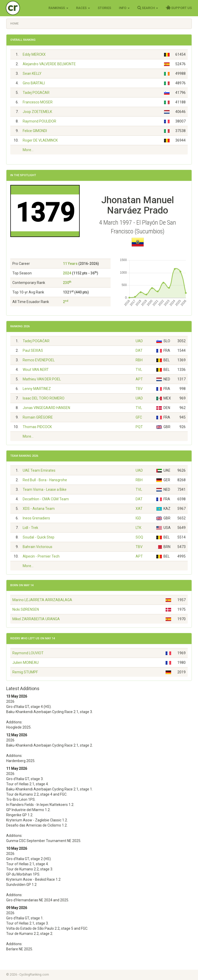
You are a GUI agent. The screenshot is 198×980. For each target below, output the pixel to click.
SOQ (139, 537)
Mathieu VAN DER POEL (42, 379)
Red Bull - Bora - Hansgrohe (45, 480)
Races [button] (83, 8)
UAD (139, 341)
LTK (138, 528)
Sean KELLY (32, 73)
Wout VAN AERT (36, 370)
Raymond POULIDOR (39, 121)
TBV (139, 389)
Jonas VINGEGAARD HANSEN (46, 408)
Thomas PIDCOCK (37, 427)
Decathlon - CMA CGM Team (46, 499)
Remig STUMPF (25, 672)
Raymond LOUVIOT (28, 653)
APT (139, 379)
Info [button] (124, 8)
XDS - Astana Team (39, 509)
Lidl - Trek (30, 528)
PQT (139, 427)
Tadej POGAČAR (36, 93)
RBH (139, 360)
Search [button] (148, 8)
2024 (67, 273)
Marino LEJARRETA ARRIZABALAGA (42, 600)
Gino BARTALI (34, 83)
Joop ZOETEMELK (37, 112)
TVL (139, 370)
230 (67, 283)
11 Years (70, 264)
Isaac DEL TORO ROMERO (44, 398)
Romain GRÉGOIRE (38, 417)
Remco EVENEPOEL (39, 360)
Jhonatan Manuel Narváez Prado (138, 205)
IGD (138, 518)
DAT (139, 350)
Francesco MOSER (38, 102)
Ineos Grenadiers (36, 518)
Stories (104, 8)
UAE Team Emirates (39, 470)
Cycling (24, 8)
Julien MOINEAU (26, 663)
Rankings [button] (58, 8)
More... (28, 150)
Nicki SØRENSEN (26, 609)
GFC (139, 417)
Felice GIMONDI (35, 131)
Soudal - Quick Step (39, 537)
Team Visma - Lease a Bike (45, 489)
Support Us (179, 8)
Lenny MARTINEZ (37, 389)
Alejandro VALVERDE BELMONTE (49, 64)
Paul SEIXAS (33, 350)
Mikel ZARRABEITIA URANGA (36, 619)
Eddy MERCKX (34, 54)
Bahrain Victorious (38, 547)
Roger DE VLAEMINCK (40, 140)
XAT (139, 509)
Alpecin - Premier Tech (41, 556)
